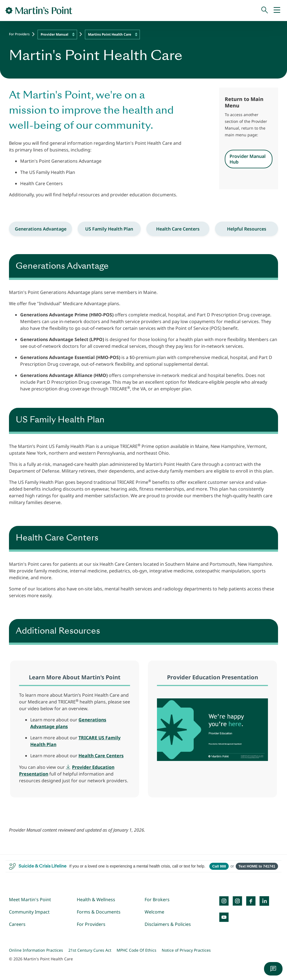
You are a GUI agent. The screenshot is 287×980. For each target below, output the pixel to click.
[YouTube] (224, 917)
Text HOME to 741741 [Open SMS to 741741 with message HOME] (257, 866)
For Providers (19, 34)
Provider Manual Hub (248, 159)
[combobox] (57, 34)
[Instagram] (237, 901)
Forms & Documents (99, 912)
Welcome (154, 912)
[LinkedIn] (264, 901)
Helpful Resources (247, 229)
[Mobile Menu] (277, 10)
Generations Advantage (41, 229)
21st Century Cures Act (90, 950)
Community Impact (29, 912)
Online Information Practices (36, 950)
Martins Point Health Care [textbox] (110, 34)
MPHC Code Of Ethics (136, 950)
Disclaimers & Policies (168, 924)
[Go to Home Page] (39, 10)
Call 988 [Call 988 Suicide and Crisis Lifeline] (219, 866)
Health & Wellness (96, 900)
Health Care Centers (178, 229)
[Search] (265, 10)
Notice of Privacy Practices (186, 950)
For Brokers (157, 900)
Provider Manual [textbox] (55, 34)
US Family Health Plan (109, 229)
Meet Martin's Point (30, 900)
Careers (17, 924)
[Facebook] (251, 901)
